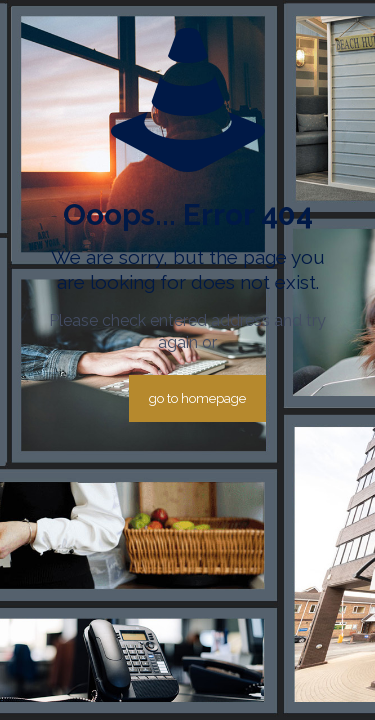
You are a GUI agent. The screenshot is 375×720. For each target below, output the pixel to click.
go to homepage (197, 398)
